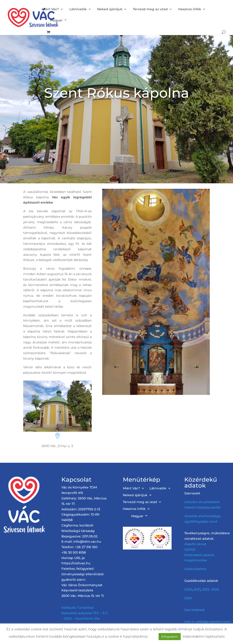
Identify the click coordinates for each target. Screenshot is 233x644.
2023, (215, 589)
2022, (206, 589)
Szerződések (195, 610)
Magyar (56, 20)
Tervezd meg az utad (150, 9)
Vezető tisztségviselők (202, 507)
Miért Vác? (50, 9)
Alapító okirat (195, 544)
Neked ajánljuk (110, 9)
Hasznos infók (190, 9)
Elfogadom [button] (170, 636)
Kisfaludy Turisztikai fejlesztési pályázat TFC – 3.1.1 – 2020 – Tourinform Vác (85, 613)
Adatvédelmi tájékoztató (204, 636)
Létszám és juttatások (202, 502)
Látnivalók (78, 9)
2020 (188, 589)
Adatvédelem (195, 569)
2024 (188, 598)
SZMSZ (190, 549)
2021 (197, 589)
